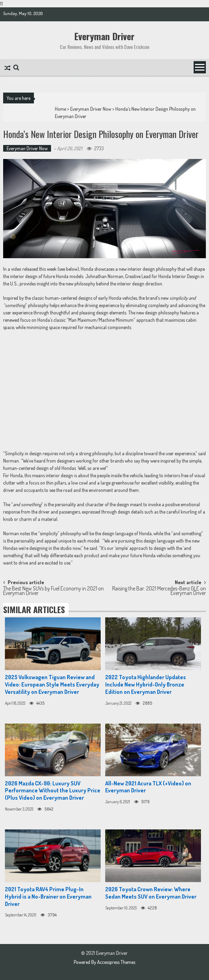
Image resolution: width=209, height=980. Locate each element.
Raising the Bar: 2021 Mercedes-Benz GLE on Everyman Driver (159, 591)
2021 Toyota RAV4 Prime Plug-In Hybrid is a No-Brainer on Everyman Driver (48, 896)
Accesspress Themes (116, 962)
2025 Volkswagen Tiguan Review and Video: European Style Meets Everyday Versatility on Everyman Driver (52, 684)
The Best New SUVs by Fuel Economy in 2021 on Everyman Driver (53, 591)
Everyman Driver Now (91, 109)
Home (60, 109)
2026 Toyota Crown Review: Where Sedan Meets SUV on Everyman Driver (151, 893)
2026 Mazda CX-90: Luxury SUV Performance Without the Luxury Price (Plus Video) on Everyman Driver (53, 791)
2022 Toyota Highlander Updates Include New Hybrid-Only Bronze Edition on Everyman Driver (146, 684)
